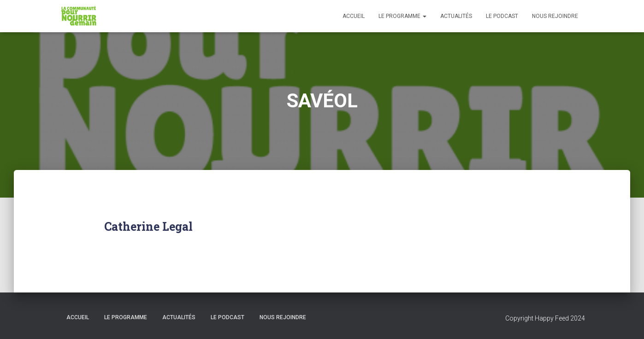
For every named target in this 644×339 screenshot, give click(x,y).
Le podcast (502, 16)
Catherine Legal (148, 226)
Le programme (402, 16)
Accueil (354, 16)
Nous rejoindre (555, 16)
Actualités (456, 16)
